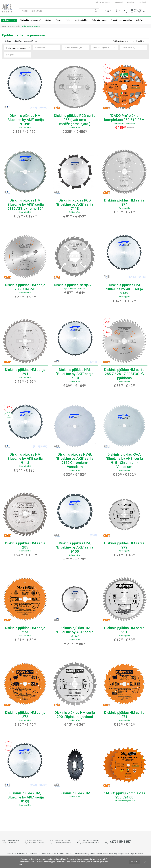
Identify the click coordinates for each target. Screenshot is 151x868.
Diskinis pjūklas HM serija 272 (25, 715)
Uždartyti (145, 862)
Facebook (142, 2)
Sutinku (135, 862)
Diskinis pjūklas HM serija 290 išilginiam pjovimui (75, 715)
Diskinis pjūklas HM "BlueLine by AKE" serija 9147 (75, 632)
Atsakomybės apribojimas (119, 854)
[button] (125, 11)
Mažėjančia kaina (120, 41)
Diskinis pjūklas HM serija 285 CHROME (25, 287)
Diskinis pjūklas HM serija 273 (25, 630)
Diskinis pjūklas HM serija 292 (124, 545)
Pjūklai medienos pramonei (124, 123)
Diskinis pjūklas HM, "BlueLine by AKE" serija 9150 (75, 547)
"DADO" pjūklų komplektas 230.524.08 (124, 795)
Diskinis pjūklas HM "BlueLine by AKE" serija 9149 (124, 289)
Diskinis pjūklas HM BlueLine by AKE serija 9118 (25, 458)
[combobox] (18, 48)
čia (21, 864)
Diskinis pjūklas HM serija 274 (124, 202)
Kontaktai (119, 2)
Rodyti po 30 (137, 41)
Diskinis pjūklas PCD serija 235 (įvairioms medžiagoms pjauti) (75, 120)
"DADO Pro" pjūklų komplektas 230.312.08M (124, 118)
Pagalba (131, 2)
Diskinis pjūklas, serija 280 (75, 285)
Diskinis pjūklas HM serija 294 (25, 372)
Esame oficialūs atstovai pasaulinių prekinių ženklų (63, 842)
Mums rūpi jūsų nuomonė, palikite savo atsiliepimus (91, 842)
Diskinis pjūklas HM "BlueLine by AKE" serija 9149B (25, 120)
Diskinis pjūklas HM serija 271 (124, 715)
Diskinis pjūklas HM (75, 793)
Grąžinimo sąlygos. (137, 854)
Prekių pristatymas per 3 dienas (13, 842)
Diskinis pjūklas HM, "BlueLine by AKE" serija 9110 (75, 374)
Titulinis (5, 26)
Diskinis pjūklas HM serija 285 (25, 545)
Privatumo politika (101, 854)
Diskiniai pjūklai (15, 26)
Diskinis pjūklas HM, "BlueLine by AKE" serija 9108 (25, 797)
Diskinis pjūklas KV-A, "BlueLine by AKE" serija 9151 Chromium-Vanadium (124, 461)
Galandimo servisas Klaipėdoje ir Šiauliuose (37, 842)
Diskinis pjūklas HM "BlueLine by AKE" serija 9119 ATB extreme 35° (25, 204)
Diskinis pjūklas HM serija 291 (124, 630)
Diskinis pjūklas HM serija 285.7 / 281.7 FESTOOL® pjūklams (124, 374)
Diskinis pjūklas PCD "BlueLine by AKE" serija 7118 (75, 204)
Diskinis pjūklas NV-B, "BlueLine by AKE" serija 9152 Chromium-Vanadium (75, 461)
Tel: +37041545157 (103, 2)
